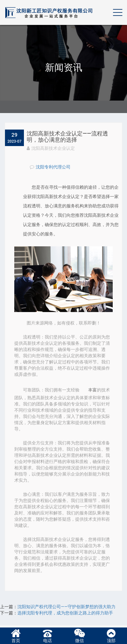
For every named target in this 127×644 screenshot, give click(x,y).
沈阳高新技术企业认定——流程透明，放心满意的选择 (67, 137)
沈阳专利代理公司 (53, 167)
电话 (48, 635)
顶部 (111, 635)
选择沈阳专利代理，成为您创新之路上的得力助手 (65, 613)
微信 (79, 635)
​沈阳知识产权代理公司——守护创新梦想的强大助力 (66, 607)
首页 (16, 635)
